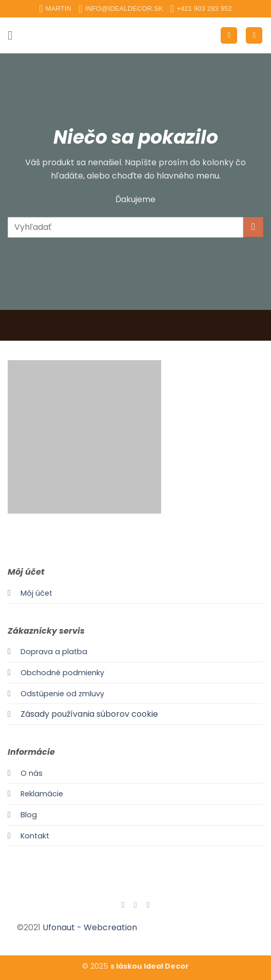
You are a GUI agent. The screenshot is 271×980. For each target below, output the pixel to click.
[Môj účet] (229, 36)
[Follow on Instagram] (135, 905)
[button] (14, 35)
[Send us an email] (148, 905)
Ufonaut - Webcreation (90, 927)
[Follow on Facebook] (123, 905)
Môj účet (36, 593)
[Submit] (253, 227)
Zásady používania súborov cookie (89, 714)
